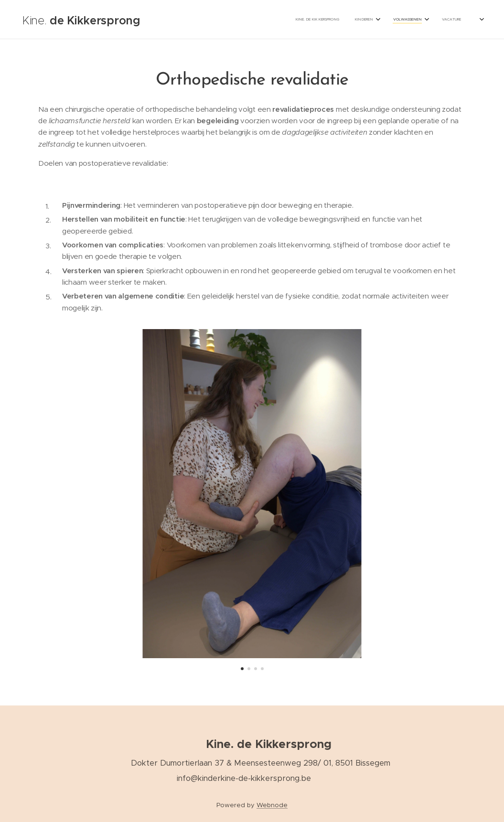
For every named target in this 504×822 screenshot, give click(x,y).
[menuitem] (369, 20)
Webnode (272, 805)
